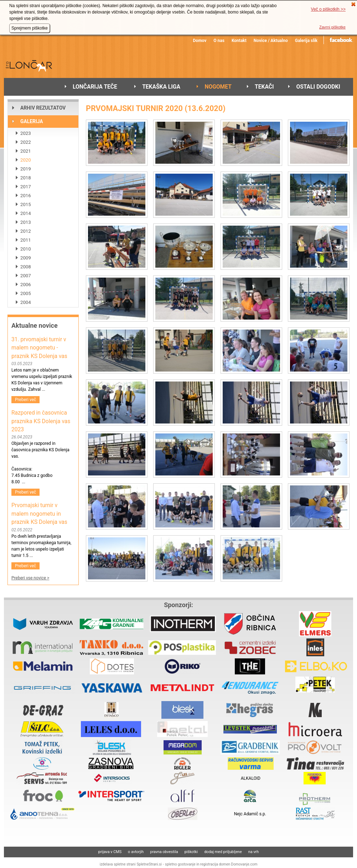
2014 (26, 213)
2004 (26, 302)
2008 (26, 267)
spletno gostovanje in (183, 864)
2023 (26, 133)
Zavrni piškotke (332, 27)
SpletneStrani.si (149, 864)
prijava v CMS (110, 852)
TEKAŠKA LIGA (161, 87)
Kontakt (239, 41)
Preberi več (25, 400)
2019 (26, 169)
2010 (26, 249)
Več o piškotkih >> (328, 9)
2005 (26, 293)
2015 (26, 204)
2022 (26, 142)
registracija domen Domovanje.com (229, 864)
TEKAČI (264, 87)
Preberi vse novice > (30, 578)
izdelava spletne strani (118, 864)
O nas (219, 41)
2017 (26, 187)
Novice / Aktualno (271, 41)
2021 (26, 151)
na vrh (253, 852)
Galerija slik (306, 41)
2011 (26, 240)
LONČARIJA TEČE (95, 87)
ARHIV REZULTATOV (43, 108)
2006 (26, 285)
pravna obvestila (164, 852)
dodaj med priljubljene (223, 852)
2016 (26, 196)
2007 (26, 276)
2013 (26, 222)
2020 (26, 160)
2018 (26, 178)
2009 (26, 258)
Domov (200, 41)
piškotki (191, 852)
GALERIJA (32, 121)
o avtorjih (136, 852)
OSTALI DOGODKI (318, 87)
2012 (26, 231)
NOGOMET (218, 87)
